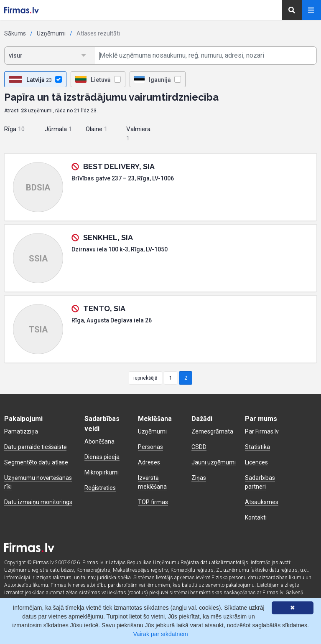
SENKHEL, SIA (108, 237)
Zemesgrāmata (212, 431)
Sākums (15, 33)
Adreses (149, 462)
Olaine (97, 129)
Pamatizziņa (21, 431)
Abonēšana (99, 441)
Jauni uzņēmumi (214, 462)
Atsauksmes (262, 502)
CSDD (199, 447)
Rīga (14, 129)
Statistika (257, 447)
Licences (256, 462)
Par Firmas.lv (262, 431)
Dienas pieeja (102, 457)
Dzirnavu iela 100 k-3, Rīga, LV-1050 (120, 249)
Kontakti (256, 517)
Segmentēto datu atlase (36, 462)
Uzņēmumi (51, 33)
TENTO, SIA (104, 308)
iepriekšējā (145, 378)
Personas (150, 447)
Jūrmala (58, 129)
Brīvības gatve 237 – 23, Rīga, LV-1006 (123, 178)
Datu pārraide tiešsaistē (35, 447)
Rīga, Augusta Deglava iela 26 (112, 320)
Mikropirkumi (102, 472)
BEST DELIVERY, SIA (119, 166)
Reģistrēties (100, 488)
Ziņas (199, 478)
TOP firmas (153, 502)
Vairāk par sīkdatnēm (160, 634)
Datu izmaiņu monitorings (38, 502)
